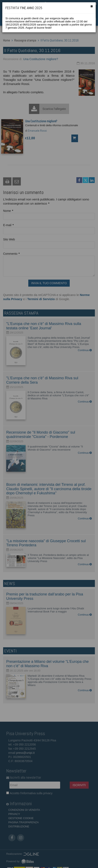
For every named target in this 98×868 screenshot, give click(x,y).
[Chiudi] (92, 6)
